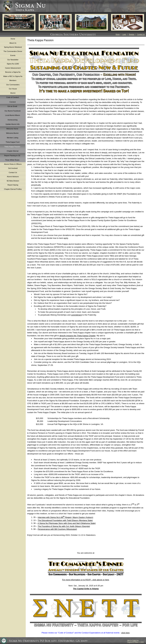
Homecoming (13, 120)
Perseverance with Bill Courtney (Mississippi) (57, 529)
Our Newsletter (13, 60)
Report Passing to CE (12, 156)
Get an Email (12, 106)
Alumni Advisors (13, 177)
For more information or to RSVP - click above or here (86, 580)
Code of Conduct (13, 97)
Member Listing (12, 138)
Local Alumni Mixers (13, 115)
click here (125, 633)
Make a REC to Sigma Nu (13, 76)
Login (124, 34)
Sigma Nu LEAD (13, 64)
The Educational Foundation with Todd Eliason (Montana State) (65, 520)
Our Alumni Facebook (13, 111)
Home (118, 34)
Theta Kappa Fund (12, 142)
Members (13, 80)
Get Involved (13, 168)
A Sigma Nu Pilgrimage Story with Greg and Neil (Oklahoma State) (67, 523)
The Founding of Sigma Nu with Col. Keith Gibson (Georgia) (64, 526)
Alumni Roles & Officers (13, 164)
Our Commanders (13, 85)
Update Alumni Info (13, 124)
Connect (13, 102)
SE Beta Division (13, 181)
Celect (134, 641)
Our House (13, 89)
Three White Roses (12, 160)
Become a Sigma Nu (13, 72)
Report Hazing (13, 185)
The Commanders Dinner (13, 51)
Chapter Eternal (12, 151)
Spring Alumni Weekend (13, 47)
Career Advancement (13, 68)
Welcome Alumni (12, 133)
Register (132, 34)
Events (13, 55)
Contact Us (141, 34)
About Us (13, 43)
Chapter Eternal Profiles (13, 189)
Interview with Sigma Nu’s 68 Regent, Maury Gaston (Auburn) (65, 517)
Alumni (13, 93)
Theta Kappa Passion (12, 147)
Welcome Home (12, 129)
